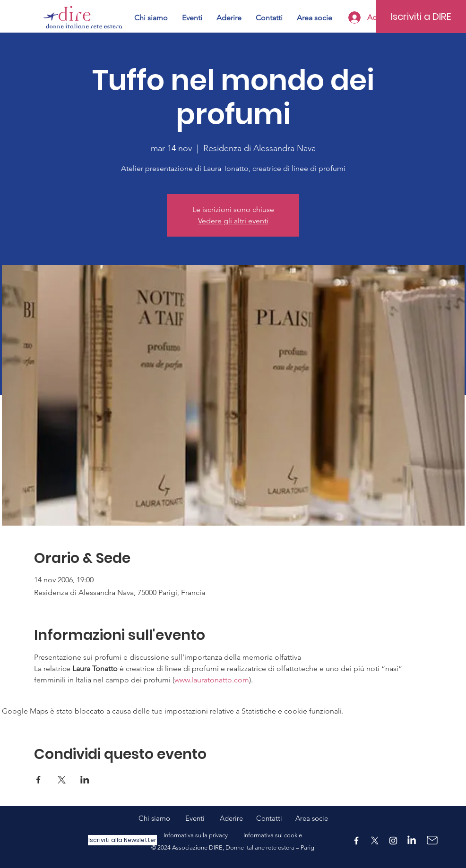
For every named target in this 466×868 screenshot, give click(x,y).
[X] (375, 841)
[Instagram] (393, 841)
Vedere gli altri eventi (233, 221)
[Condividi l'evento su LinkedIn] (85, 780)
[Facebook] (356, 841)
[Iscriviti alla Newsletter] (122, 840)
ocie (321, 818)
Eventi (203, 818)
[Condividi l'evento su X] (62, 780)
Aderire (231, 818)
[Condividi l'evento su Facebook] (39, 780)
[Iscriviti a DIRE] (421, 17)
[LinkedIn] (412, 841)
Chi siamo (162, 818)
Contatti (269, 818)
